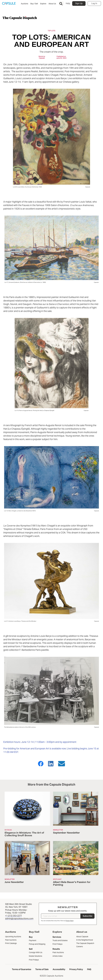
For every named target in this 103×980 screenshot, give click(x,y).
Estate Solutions (36, 956)
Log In (94, 3)
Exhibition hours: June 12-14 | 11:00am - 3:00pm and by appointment (40, 742)
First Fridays (34, 960)
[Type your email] (61, 916)
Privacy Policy (70, 921)
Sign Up (79, 3)
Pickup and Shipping (37, 944)
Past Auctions (58, 952)
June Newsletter (14, 882)
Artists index (58, 956)
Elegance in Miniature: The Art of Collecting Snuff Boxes (24, 834)
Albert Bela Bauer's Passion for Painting (72, 883)
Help (68, 3)
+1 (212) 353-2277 (13, 916)
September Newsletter (66, 833)
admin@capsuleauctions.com (19, 919)
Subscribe (88, 916)
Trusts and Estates (60, 940)
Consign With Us (36, 952)
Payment (33, 940)
